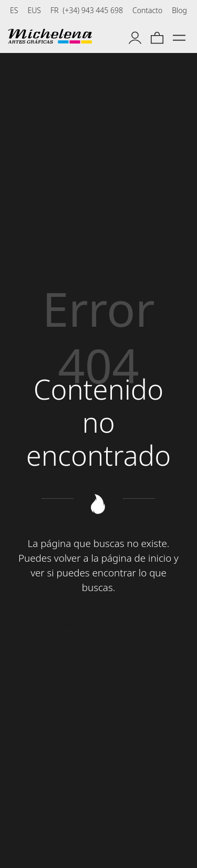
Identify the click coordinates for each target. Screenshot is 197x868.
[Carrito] (157, 36)
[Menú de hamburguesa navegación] (179, 36)
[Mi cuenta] (135, 36)
